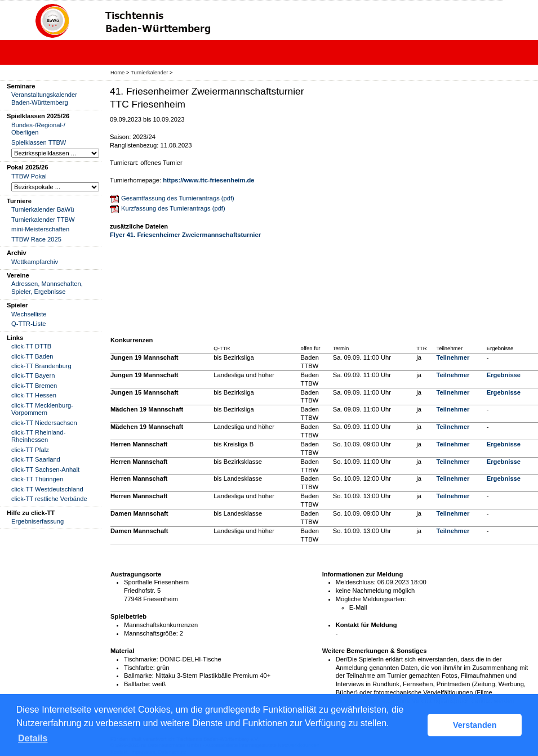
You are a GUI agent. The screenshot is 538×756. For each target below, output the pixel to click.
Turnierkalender (149, 72)
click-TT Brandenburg (41, 366)
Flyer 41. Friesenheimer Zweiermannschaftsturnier (185, 235)
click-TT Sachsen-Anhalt (45, 469)
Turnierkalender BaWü (43, 209)
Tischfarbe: (139, 668)
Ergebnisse (504, 375)
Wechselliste (29, 314)
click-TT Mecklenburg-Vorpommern (42, 409)
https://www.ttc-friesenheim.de (208, 180)
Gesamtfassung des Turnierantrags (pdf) (178, 198)
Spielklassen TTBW (39, 142)
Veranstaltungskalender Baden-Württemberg (44, 98)
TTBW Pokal (29, 176)
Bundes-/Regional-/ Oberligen (38, 129)
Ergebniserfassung (37, 521)
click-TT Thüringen (37, 479)
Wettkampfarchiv (35, 262)
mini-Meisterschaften (40, 229)
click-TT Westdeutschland (47, 489)
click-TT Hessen (34, 395)
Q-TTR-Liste (29, 324)
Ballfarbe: (137, 684)
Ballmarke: (139, 676)
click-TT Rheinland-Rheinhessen (38, 436)
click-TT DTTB (31, 346)
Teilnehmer (453, 357)
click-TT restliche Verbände (49, 499)
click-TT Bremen (34, 386)
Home (117, 72)
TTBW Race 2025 (36, 239)
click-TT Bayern (33, 375)
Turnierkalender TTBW (43, 220)
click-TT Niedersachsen (44, 423)
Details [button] (33, 738)
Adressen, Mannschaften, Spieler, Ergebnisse (47, 287)
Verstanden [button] (475, 725)
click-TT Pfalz (30, 450)
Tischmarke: (141, 659)
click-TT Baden (32, 356)
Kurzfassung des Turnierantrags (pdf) (173, 208)
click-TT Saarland (36, 459)
